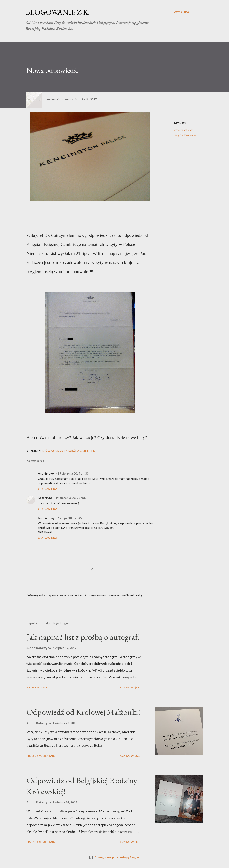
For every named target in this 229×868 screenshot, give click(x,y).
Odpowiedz (47, 489)
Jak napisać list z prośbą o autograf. (83, 637)
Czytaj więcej (130, 687)
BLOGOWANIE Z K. (58, 12)
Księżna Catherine (185, 135)
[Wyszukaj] (182, 12)
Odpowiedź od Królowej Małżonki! (83, 712)
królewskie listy (183, 130)
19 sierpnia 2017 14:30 (73, 473)
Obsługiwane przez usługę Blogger (114, 857)
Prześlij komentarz (41, 756)
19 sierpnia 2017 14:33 (71, 498)
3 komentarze (37, 687)
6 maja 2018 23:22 (70, 518)
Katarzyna (45, 498)
